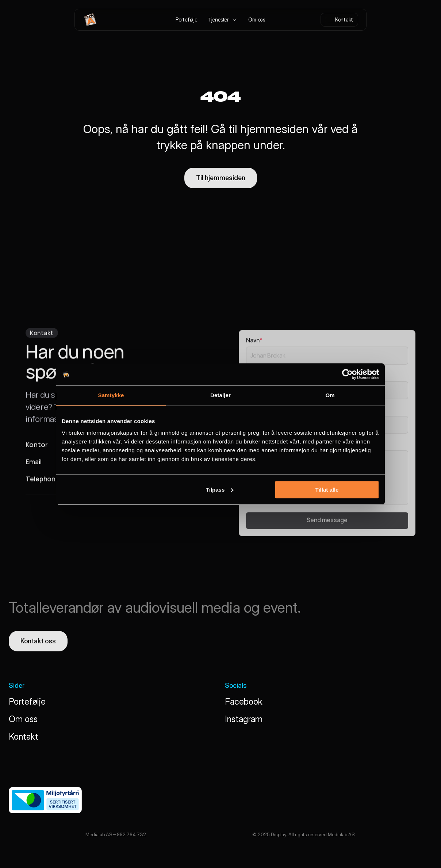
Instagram (244, 719)
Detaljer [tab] (220, 395)
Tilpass (220, 490)
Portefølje (27, 702)
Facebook (244, 702)
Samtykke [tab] (111, 395)
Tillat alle (327, 490)
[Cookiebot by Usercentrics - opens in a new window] (347, 374)
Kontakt (24, 737)
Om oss (23, 719)
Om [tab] (330, 395)
